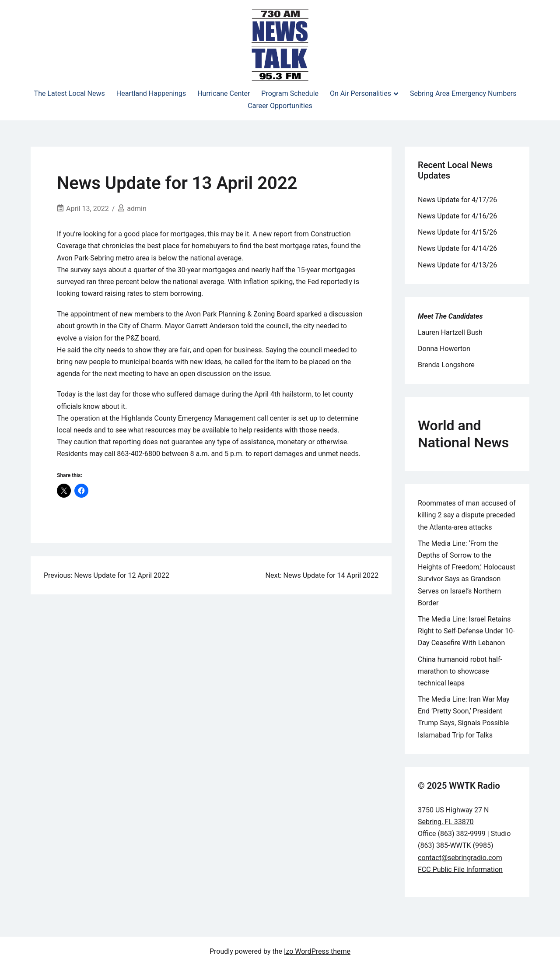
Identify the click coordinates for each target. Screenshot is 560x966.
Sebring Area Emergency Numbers (463, 93)
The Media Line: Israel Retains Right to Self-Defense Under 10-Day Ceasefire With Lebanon (466, 631)
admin (136, 209)
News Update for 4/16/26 (457, 216)
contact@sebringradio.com (460, 858)
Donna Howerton (444, 349)
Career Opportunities (280, 106)
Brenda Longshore (446, 365)
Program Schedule (290, 93)
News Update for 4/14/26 (457, 248)
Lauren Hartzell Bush (450, 332)
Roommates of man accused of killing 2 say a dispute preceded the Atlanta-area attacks (467, 515)
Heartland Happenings (151, 93)
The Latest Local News (70, 93)
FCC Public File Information (460, 869)
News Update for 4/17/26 (457, 200)
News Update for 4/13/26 (457, 265)
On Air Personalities (360, 93)
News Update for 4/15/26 (457, 232)
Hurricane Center (224, 93)
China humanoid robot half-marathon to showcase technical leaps (460, 671)
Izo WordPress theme (317, 951)
